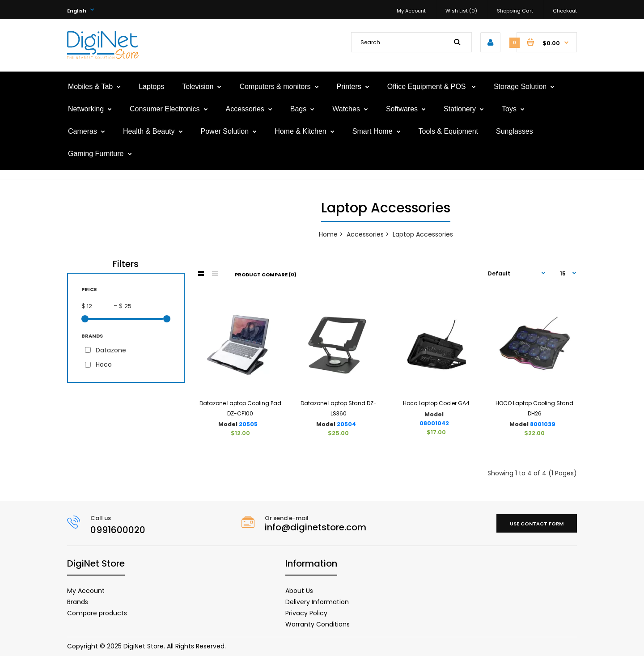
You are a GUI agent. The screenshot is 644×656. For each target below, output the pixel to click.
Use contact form (537, 524)
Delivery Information (317, 602)
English (77, 11)
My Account (411, 11)
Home (328, 234)
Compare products (97, 613)
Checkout (565, 11)
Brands (78, 602)
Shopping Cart (515, 11)
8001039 (543, 424)
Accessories (365, 234)
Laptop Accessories (423, 234)
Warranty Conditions (318, 624)
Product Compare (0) (266, 275)
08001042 (434, 423)
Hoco (104, 364)
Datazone (111, 350)
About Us (299, 591)
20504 (346, 424)
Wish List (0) (461, 11)
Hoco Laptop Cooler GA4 (436, 403)
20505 (248, 424)
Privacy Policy (306, 613)
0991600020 (118, 530)
